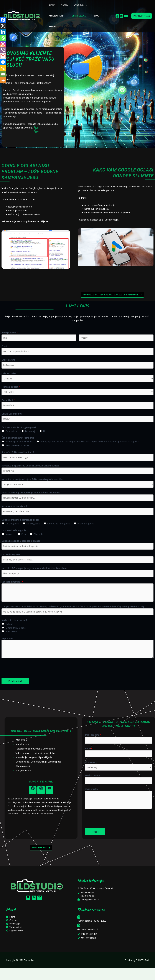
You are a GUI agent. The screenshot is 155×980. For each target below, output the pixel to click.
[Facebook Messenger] (3, 62)
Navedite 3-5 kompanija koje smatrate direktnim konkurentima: (34, 576)
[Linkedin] (3, 32)
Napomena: (7, 648)
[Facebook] (117, 11)
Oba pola (38, 541)
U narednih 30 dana (16, 637)
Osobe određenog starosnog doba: (20, 527)
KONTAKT (81, 16)
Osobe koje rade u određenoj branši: (21, 548)
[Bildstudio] (22, 11)
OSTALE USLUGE (56, 16)
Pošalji (95, 844)
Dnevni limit (8, 403)
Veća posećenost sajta (17, 449)
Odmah (9, 633)
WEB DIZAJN (74, 5)
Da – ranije (31, 435)
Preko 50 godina (86, 531)
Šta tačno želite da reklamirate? (18, 456)
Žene (24, 541)
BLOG (70, 16)
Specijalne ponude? (12, 591)
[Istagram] (122, 11)
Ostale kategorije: (11, 562)
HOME (51, 5)
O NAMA (61, 5)
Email (5, 347)
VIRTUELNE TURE (93, 5)
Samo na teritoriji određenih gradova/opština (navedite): (31, 498)
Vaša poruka (91, 801)
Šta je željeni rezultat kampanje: (18, 442)
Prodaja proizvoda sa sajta (19, 446)
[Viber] (3, 50)
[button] (79, 5)
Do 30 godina (33, 531)
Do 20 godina (12, 531)
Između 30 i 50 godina (59, 531)
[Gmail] (3, 56)
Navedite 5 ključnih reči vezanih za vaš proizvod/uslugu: (30, 470)
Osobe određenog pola (14, 537)
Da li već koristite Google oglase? (19, 431)
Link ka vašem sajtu (12, 417)
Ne (45, 435)
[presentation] (25, 677)
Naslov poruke (93, 787)
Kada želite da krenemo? (14, 630)
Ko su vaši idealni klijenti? (14, 513)
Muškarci (10, 541)
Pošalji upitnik (15, 690)
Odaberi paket (9, 375)
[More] (3, 80)
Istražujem (11, 641)
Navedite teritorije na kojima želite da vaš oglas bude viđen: (32, 485)
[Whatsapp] (3, 38)
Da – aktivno (12, 435)
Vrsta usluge (92, 773)
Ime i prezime (10, 333)
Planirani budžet (11, 389)
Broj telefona (8, 361)
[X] (3, 26)
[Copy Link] (3, 68)
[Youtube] (126, 11)
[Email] (3, 74)
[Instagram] (3, 44)
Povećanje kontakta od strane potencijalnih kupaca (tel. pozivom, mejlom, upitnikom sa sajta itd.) (90, 446)
